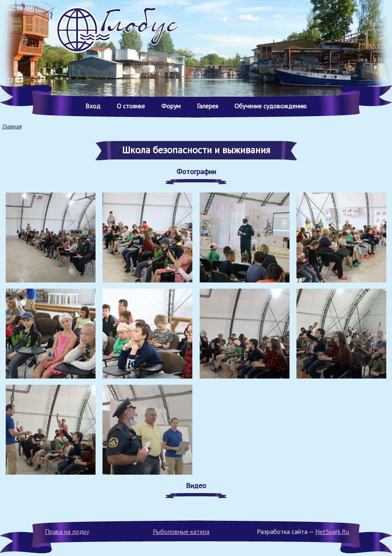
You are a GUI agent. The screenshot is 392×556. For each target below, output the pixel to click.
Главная (12, 126)
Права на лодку (67, 531)
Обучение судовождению (271, 106)
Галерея (207, 106)
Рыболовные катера (181, 531)
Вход (93, 106)
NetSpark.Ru (332, 531)
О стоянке (131, 106)
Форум (171, 106)
